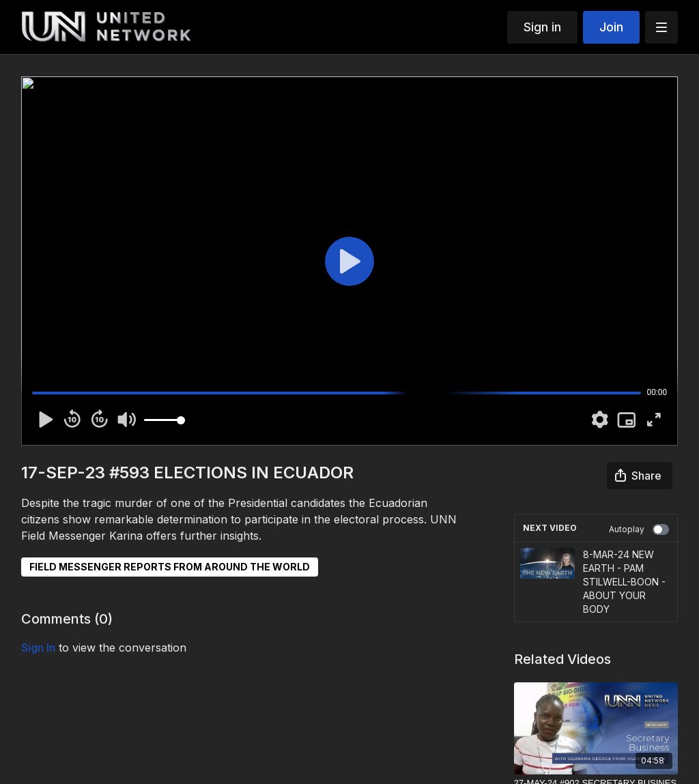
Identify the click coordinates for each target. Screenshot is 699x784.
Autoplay (639, 529)
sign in (38, 648)
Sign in (542, 27)
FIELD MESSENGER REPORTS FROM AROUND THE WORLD (170, 567)
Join (611, 27)
